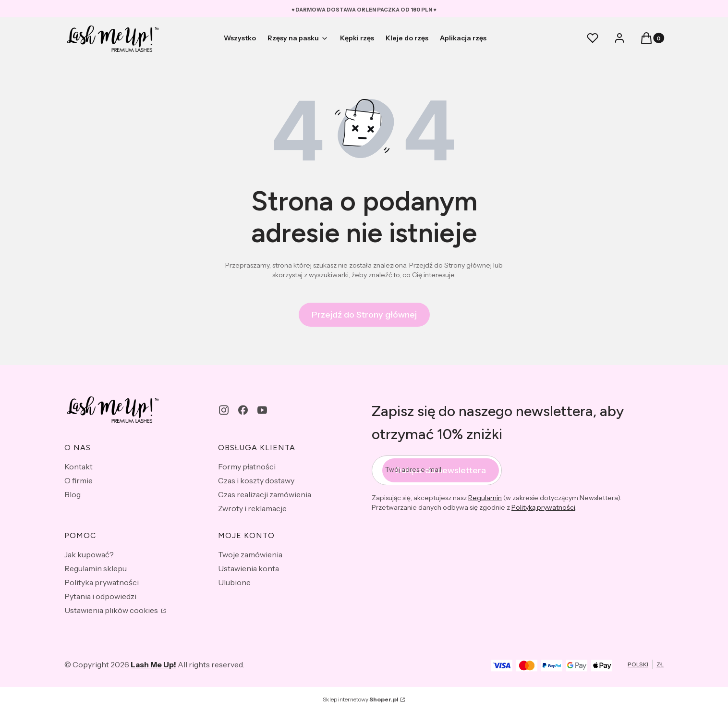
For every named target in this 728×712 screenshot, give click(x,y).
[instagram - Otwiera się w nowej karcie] (224, 410)
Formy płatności (247, 466)
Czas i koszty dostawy (256, 480)
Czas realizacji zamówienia (265, 494)
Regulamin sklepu (96, 568)
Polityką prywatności (543, 507)
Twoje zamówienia (250, 554)
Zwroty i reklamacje (252, 508)
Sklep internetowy (361, 699)
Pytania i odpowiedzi (100, 596)
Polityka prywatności (102, 582)
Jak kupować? (89, 554)
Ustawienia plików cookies (112, 610)
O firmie (79, 480)
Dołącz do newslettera (441, 470)
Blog (73, 494)
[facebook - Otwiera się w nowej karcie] (243, 410)
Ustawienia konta (249, 568)
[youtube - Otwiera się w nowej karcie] (262, 410)
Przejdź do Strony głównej (364, 315)
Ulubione (234, 582)
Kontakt (79, 466)
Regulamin (485, 498)
